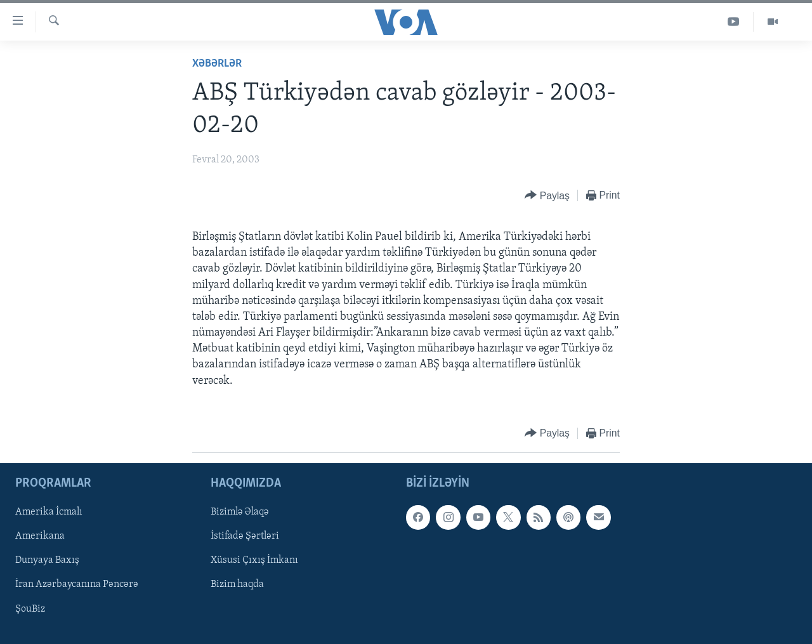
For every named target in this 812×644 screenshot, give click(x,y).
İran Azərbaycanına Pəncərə (77, 584)
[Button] (547, 196)
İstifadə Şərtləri (245, 536)
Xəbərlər (217, 64)
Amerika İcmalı (49, 512)
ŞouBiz (30, 608)
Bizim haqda (237, 584)
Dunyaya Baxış (47, 560)
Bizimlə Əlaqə (240, 512)
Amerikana (40, 536)
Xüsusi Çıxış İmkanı (254, 560)
